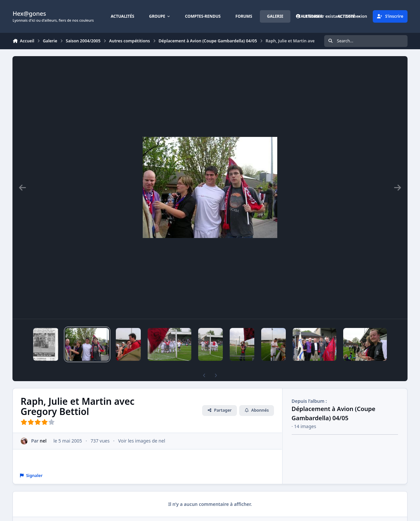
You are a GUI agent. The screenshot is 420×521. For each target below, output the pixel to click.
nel (43, 441)
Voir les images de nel (142, 441)
